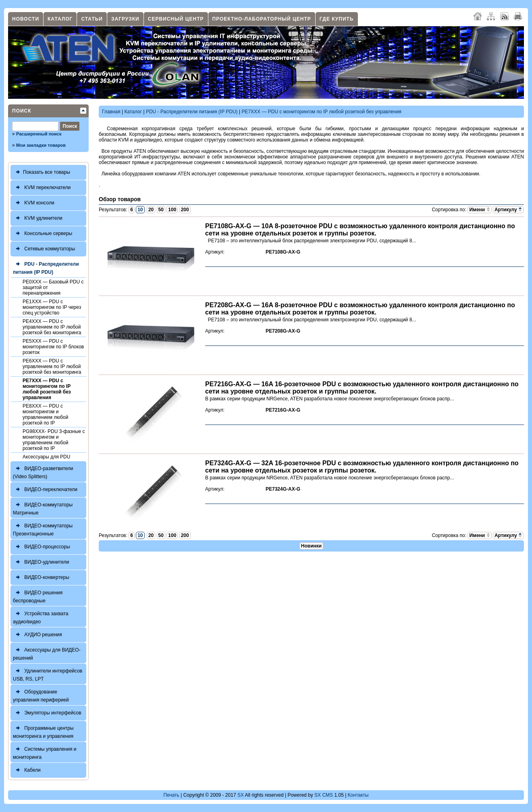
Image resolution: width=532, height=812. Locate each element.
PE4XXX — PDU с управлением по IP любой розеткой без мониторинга (52, 327)
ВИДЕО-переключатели (45, 490)
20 (151, 210)
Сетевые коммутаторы (44, 249)
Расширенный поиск (39, 134)
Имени (479, 210)
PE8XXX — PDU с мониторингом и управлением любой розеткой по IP (45, 414)
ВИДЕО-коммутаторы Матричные (43, 508)
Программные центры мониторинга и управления (43, 731)
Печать (171, 795)
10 (140, 210)
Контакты (358, 795)
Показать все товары (42, 172)
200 (185, 210)
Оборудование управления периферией (41, 695)
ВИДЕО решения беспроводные (38, 596)
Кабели (27, 770)
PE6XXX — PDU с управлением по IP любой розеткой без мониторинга (52, 366)
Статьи (92, 19)
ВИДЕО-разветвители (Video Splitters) (43, 472)
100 (172, 210)
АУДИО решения (37, 635)
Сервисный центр (176, 19)
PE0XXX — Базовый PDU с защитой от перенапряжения (53, 287)
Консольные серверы (43, 234)
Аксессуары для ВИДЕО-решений (47, 653)
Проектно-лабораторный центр (262, 19)
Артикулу (508, 210)
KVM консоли (34, 203)
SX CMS (324, 795)
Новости (26, 19)
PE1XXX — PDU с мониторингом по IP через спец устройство (52, 307)
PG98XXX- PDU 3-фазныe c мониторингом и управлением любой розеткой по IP (54, 440)
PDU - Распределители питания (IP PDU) (46, 267)
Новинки (311, 546)
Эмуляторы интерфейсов (47, 713)
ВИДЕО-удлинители (41, 562)
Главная (111, 112)
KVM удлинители (38, 218)
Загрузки (125, 19)
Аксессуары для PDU (46, 457)
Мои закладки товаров (41, 145)
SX (241, 795)
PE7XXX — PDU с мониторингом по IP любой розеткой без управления (47, 389)
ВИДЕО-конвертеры (41, 578)
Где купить (337, 19)
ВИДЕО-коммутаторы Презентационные (43, 529)
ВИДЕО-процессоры (42, 547)
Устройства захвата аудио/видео (41, 617)
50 (161, 210)
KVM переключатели (42, 188)
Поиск (22, 111)
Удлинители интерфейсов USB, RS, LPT (48, 674)
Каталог (60, 19)
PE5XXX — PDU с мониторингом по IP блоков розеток (53, 347)
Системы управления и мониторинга (45, 752)
